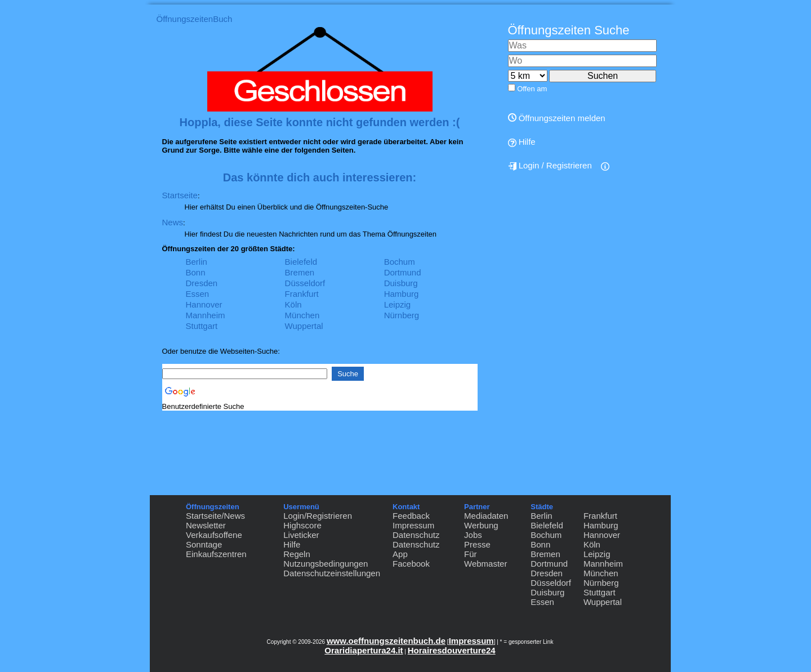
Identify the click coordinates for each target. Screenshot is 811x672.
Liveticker (301, 535)
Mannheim (206, 315)
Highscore (302, 525)
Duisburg (401, 283)
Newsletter (206, 525)
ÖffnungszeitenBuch (195, 19)
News (173, 222)
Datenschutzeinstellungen (332, 573)
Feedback (411, 516)
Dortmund (403, 272)
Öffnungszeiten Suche (569, 30)
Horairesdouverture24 (452, 650)
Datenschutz (416, 535)
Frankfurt (302, 294)
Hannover (204, 304)
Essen (198, 294)
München (302, 315)
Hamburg (402, 294)
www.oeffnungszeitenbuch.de (386, 641)
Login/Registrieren (318, 516)
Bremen (300, 272)
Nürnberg (402, 315)
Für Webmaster (485, 559)
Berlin (197, 262)
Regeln (297, 554)
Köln (293, 304)
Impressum (413, 525)
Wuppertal (304, 326)
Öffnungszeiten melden (557, 118)
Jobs (473, 535)
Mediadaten (486, 516)
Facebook (411, 564)
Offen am (532, 89)
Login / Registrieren (550, 166)
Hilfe (522, 142)
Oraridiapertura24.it (364, 650)
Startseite (180, 195)
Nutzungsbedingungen (326, 564)
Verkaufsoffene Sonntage (214, 540)
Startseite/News (215, 516)
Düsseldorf (305, 283)
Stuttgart (202, 326)
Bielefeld (301, 262)
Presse (477, 544)
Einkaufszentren (216, 554)
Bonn (196, 272)
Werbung (481, 525)
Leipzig (398, 304)
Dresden (202, 283)
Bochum (400, 262)
